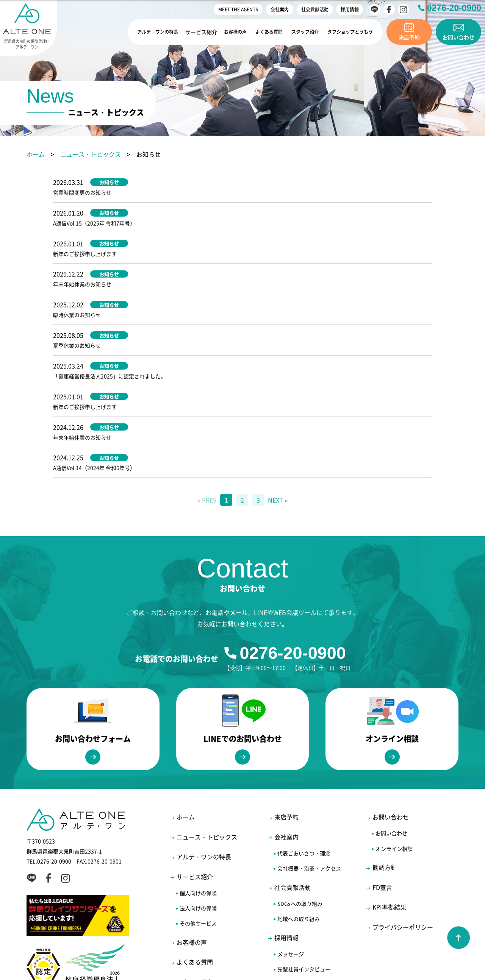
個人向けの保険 (198, 795)
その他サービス (198, 826)
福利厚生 (288, 886)
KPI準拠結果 (389, 809)
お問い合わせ (391, 719)
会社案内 (280, 9)
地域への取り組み (299, 821)
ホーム (36, 154)
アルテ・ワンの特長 (149, 32)
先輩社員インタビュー (304, 871)
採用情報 (350, 9)
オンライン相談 (394, 751)
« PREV (207, 402)
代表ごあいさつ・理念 (304, 755)
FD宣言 (382, 789)
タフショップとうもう (348, 32)
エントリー (291, 902)
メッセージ (291, 856)
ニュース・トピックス (91, 154)
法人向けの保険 (198, 810)
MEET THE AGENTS (238, 9)
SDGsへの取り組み (300, 805)
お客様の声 (229, 32)
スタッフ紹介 (300, 32)
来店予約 (286, 719)
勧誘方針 (385, 769)
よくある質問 (263, 32)
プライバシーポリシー (403, 829)
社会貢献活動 (315, 9)
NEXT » (278, 402)
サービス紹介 (194, 32)
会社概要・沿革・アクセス (309, 771)
